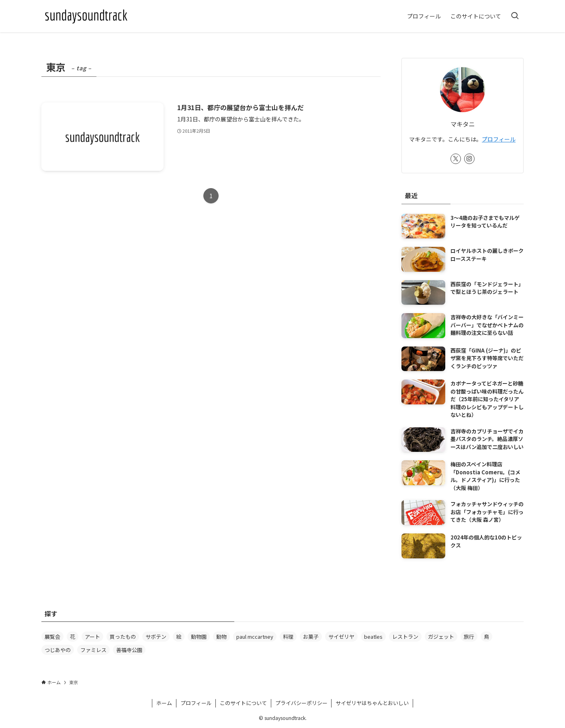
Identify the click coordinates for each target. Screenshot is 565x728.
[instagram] (469, 159)
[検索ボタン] (515, 16)
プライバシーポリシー (301, 703)
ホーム (164, 703)
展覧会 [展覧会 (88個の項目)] (52, 637)
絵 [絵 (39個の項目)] (179, 637)
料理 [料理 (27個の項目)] (288, 637)
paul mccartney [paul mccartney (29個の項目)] (255, 637)
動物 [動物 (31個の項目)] (221, 637)
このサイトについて (243, 703)
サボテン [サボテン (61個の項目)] (156, 637)
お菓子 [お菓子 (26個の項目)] (311, 637)
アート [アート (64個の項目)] (92, 637)
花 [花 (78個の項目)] (73, 637)
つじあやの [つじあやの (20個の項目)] (58, 650)
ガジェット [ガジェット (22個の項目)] (441, 637)
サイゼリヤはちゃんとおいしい (372, 703)
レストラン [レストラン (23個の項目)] (405, 637)
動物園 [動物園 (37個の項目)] (199, 637)
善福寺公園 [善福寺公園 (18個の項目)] (129, 650)
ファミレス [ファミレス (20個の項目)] (93, 650)
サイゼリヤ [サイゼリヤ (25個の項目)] (341, 637)
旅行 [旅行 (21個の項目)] (469, 637)
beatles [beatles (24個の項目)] (373, 637)
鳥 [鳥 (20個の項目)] (486, 637)
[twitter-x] (456, 159)
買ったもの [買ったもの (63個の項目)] (123, 637)
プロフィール (499, 139)
